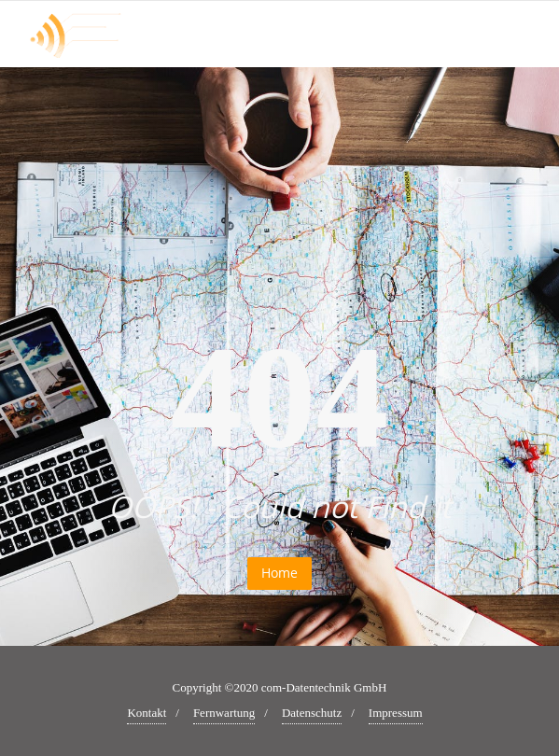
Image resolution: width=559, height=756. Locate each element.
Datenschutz (312, 713)
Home (279, 573)
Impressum (396, 713)
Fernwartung (224, 713)
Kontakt (147, 713)
